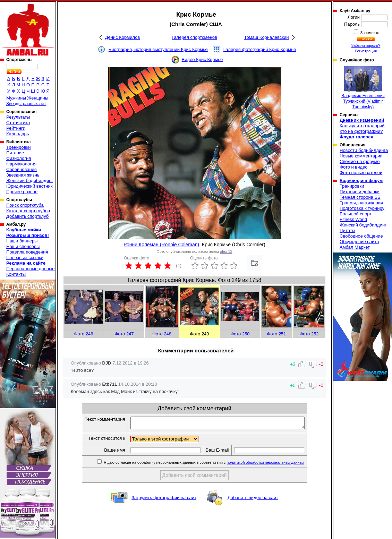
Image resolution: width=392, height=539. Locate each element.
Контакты (16, 274)
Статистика (18, 123)
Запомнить (369, 33)
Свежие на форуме (360, 161)
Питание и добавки (360, 192)
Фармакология (21, 164)
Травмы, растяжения (361, 203)
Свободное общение (361, 236)
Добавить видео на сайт (253, 500)
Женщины (38, 98)
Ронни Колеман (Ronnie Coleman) (161, 245)
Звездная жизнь (23, 175)
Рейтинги (16, 128)
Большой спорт (356, 214)
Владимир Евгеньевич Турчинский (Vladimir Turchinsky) (363, 88)
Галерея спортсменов (194, 37)
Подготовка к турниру (362, 208)
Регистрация (366, 51)
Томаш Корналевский (266, 37)
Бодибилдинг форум (361, 181)
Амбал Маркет (355, 247)
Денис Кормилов (123, 37)
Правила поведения (27, 252)
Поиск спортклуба (25, 205)
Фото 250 (240, 334)
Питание (15, 153)
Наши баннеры (22, 241)
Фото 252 (309, 334)
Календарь (18, 134)
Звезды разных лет (26, 104)
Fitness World (353, 219)
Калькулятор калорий (362, 126)
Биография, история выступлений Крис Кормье (158, 49)
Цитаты (347, 230)
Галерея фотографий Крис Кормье (260, 49)
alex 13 (226, 251)
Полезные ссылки (25, 258)
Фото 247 (124, 334)
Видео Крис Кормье (202, 59)
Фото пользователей (361, 173)
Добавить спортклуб (27, 216)
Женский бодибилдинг (30, 181)
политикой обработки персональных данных (276, 464)
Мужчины (16, 98)
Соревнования (22, 169)
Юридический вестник (29, 186)
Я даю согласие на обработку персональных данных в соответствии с (214, 464)
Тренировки (18, 147)
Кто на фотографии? (361, 131)
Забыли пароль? (366, 45)
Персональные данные (31, 269)
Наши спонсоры (23, 246)
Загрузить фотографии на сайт (164, 500)
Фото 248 (162, 334)
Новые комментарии (361, 156)
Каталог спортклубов (28, 211)
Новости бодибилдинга (364, 150)
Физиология (19, 158)
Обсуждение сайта (359, 242)
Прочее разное (22, 192)
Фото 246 (83, 334)
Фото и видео (354, 167)
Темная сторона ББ (360, 197)
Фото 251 (276, 334)
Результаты (18, 117)
